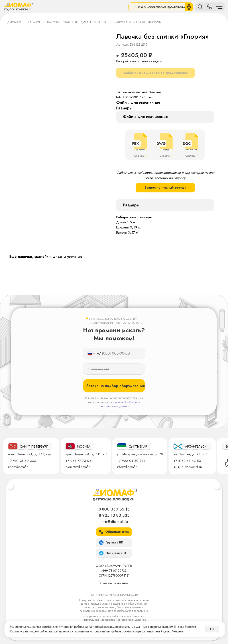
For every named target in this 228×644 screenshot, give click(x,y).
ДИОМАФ (14, 22)
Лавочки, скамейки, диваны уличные (77, 22)
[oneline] (114, 369)
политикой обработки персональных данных (120, 404)
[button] (114, 532)
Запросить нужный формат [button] (165, 188)
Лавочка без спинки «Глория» (138, 22)
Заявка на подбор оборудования (116, 386)
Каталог (34, 22)
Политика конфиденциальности (114, 595)
